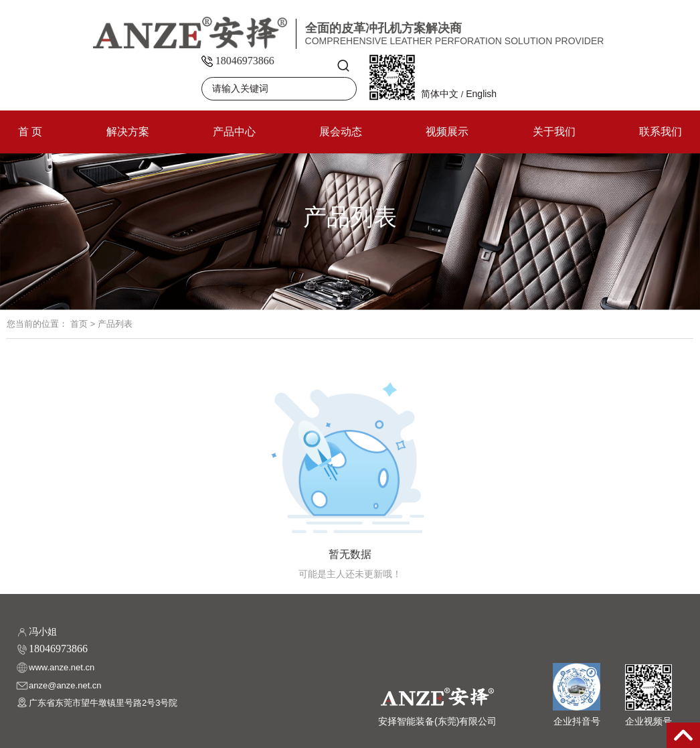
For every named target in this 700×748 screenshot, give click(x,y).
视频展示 (447, 132)
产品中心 (234, 132)
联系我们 (661, 132)
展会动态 (341, 132)
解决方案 (128, 132)
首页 (79, 324)
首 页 (30, 132)
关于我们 (554, 132)
